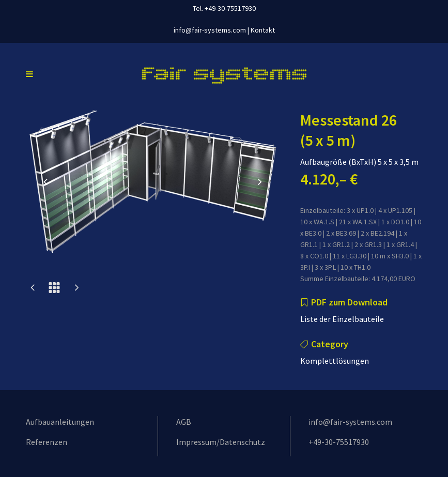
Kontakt (263, 30)
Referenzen (47, 442)
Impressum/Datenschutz (221, 442)
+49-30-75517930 (339, 442)
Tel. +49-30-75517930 (224, 8)
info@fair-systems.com (210, 30)
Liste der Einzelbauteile (342, 319)
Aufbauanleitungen (60, 422)
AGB (184, 422)
